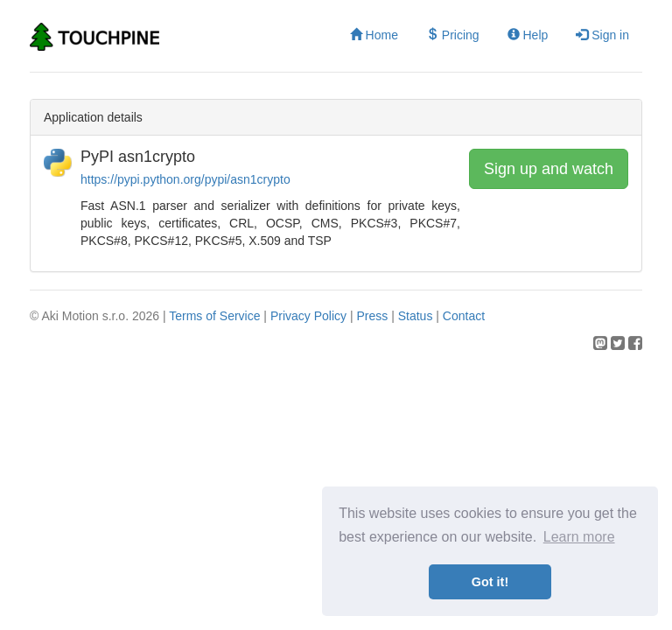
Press (372, 316)
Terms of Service (214, 316)
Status (416, 316)
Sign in (602, 35)
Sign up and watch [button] (549, 169)
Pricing (453, 35)
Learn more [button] (579, 537)
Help (528, 35)
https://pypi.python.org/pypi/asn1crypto (185, 179)
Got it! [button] (490, 582)
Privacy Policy (308, 316)
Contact (464, 316)
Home (374, 35)
